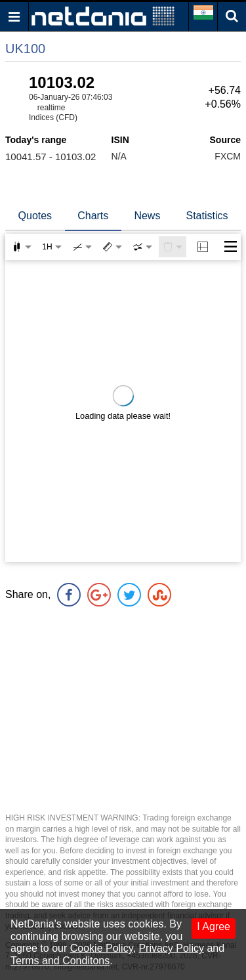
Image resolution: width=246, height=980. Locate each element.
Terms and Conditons (60, 961)
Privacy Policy (171, 948)
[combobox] (142, 247)
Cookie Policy (102, 948)
